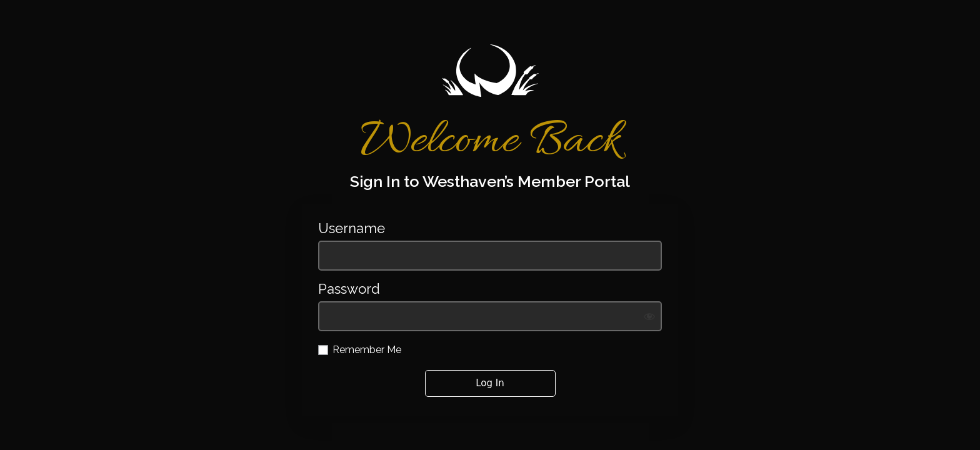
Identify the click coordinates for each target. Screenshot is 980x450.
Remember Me (367, 350)
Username (352, 228)
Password (349, 289)
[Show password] (649, 316)
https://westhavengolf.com (490, 71)
